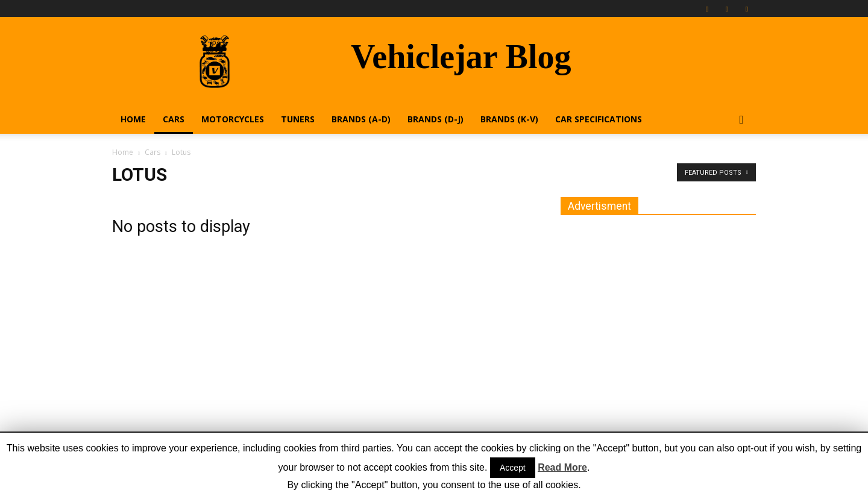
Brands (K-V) (509, 119)
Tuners (298, 119)
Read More (562, 467)
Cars (174, 119)
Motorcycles (233, 119)
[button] (741, 120)
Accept (513, 468)
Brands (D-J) (436, 119)
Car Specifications (599, 119)
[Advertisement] (651, 306)
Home (133, 119)
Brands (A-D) (361, 119)
